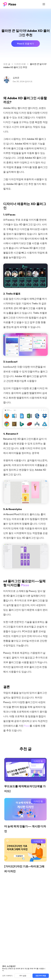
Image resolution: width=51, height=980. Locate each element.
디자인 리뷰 (20, 64)
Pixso (25, 585)
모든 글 (7, 64)
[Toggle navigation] (44, 4)
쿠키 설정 (23, 976)
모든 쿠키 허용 (41, 976)
